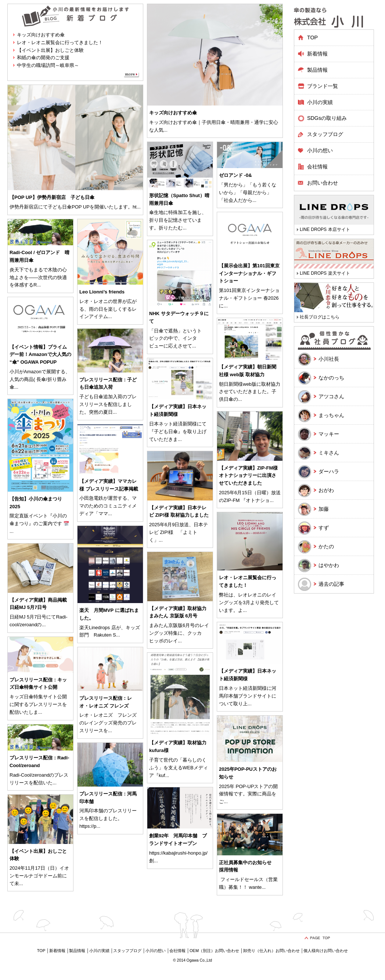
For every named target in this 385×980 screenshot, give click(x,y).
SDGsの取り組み (327, 118)
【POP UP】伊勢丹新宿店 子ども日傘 (52, 197)
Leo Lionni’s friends (102, 292)
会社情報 (317, 167)
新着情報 (317, 54)
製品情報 (77, 951)
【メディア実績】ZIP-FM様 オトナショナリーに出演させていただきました (248, 476)
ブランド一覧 (323, 86)
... (165, 130)
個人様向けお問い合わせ (326, 951)
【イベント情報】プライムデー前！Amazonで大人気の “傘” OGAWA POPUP (40, 355)
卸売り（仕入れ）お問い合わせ (271, 951)
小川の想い (320, 150)
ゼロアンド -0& (235, 175)
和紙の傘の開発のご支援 (43, 58)
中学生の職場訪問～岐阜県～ (48, 65)
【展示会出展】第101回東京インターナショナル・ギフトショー (249, 273)
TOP (312, 38)
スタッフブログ (325, 134)
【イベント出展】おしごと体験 (50, 50)
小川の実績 (320, 102)
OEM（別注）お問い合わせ (214, 951)
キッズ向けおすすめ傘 (41, 35)
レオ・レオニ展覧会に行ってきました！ (60, 42)
